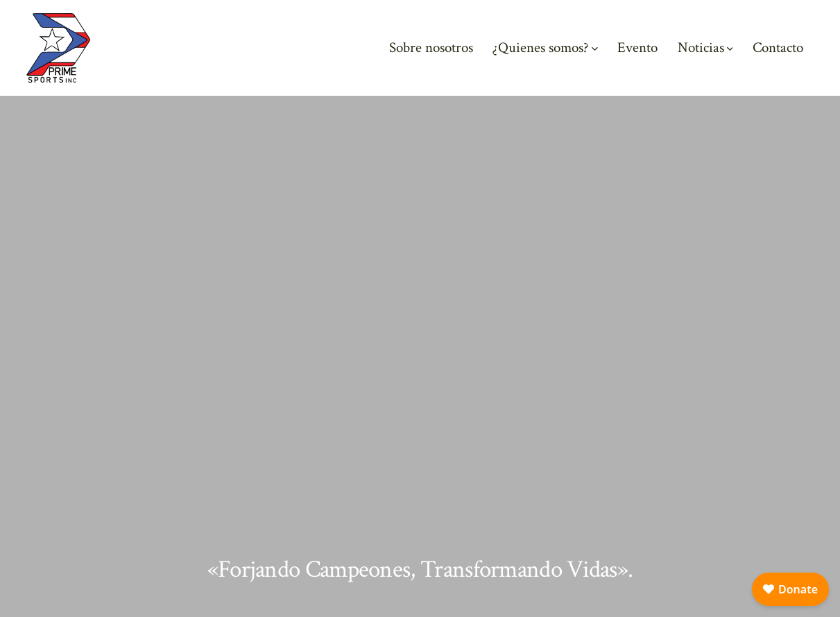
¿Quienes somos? (545, 48)
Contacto (778, 48)
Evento (637, 48)
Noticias (705, 48)
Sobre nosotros (431, 48)
